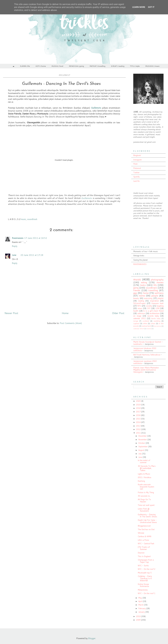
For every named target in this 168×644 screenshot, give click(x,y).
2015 (139, 419)
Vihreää (141, 533)
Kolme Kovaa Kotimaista (143, 585)
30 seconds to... (144, 496)
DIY (149, 308)
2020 (139, 401)
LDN (157, 308)
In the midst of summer (144, 461)
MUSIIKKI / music (152, 66)
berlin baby (156, 318)
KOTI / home (41, 66)
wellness (159, 293)
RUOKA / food (57, 66)
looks (143, 285)
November (143, 440)
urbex (153, 323)
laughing (160, 306)
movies (160, 282)
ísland (149, 329)
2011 (139, 433)
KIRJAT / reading (118, 66)
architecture (155, 313)
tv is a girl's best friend (153, 311)
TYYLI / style (135, 66)
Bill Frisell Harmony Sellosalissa (147, 355)
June (14, 255)
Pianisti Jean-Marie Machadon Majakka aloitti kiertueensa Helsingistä (146, 370)
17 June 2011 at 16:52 (36, 238)
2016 (139, 415)
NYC (139, 306)
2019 (139, 405)
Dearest (141, 553)
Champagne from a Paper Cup (146, 561)
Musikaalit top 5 (145, 573)
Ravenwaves (18, 238)
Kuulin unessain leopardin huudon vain (146, 487)
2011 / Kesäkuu (144, 477)
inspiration (154, 301)
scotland (146, 321)
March (141, 605)
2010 (139, 616)
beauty (136, 298)
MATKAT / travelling (97, 66)
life (155, 285)
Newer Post (11, 313)
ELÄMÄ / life (25, 66)
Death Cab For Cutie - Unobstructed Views (147, 521)
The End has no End (146, 529)
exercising (148, 298)
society (149, 306)
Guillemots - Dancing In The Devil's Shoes (147, 516)
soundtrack (32, 219)
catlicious (141, 313)
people (155, 296)
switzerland (146, 326)
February (142, 608)
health (136, 311)
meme (142, 296)
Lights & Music (144, 474)
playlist (161, 298)
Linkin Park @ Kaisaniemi (144, 510)
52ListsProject (139, 303)
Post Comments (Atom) (71, 323)
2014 (139, 422)
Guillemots (87, 198)
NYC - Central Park (146, 544)
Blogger (92, 638)
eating (144, 282)
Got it (151, 7)
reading (141, 301)
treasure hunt (158, 303)
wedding (157, 321)
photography (157, 280)
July (140, 454)
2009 (139, 620)
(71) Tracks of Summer (144, 548)
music (24, 219)
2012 (139, 429)
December (143, 436)
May (140, 598)
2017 (139, 412)
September (143, 447)
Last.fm (136, 181)
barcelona (157, 326)
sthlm (145, 323)
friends (137, 290)
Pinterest (137, 168)
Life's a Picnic (143, 540)
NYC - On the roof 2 (147, 569)
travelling (153, 290)
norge (136, 321)
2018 (139, 408)
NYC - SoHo (143, 566)
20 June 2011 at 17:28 (32, 255)
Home (65, 313)
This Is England (144, 556)
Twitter (136, 173)
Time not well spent (146, 505)
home (146, 293)
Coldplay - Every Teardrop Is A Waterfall (145, 578)
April (141, 601)
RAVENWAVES (140, 264)
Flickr (136, 164)
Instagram (137, 160)
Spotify (136, 177)
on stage (137, 316)
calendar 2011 (140, 318)
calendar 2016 (139, 329)
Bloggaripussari (144, 526)
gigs (135, 293)
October (142, 443)
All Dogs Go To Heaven (144, 501)
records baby (153, 316)
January (142, 612)
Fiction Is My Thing (146, 492)
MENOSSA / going (76, 66)
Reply (15, 246)
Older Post (118, 313)
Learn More (139, 7)
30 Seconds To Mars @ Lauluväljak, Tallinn (147, 468)
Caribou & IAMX (145, 536)
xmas (140, 308)
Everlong (141, 481)
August (142, 450)
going (136, 288)
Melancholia (143, 590)
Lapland (136, 323)
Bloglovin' (137, 155)
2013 (139, 426)
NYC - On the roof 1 (147, 593)
